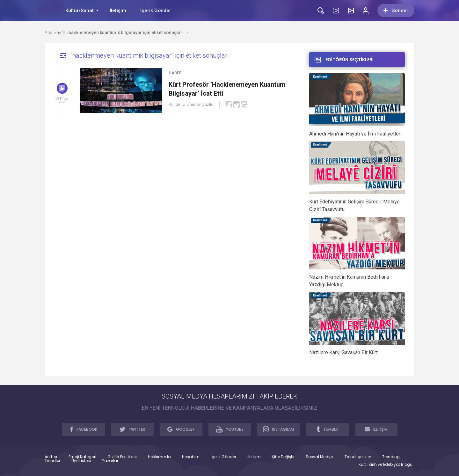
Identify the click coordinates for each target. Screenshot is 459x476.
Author (51, 457)
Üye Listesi (81, 461)
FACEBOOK (84, 429)
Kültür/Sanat (80, 11)
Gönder (396, 11)
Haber (175, 73)
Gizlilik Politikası (122, 457)
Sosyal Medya (320, 457)
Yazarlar (110, 461)
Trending (391, 457)
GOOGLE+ (181, 429)
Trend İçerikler (358, 457)
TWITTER (132, 429)
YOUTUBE (230, 429)
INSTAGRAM (278, 429)
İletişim (118, 11)
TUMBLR (327, 429)
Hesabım (191, 457)
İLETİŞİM (376, 429)
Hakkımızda (159, 457)
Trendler (52, 461)
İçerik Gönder (156, 11)
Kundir (175, 104)
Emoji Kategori (82, 457)
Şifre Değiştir (283, 457)
